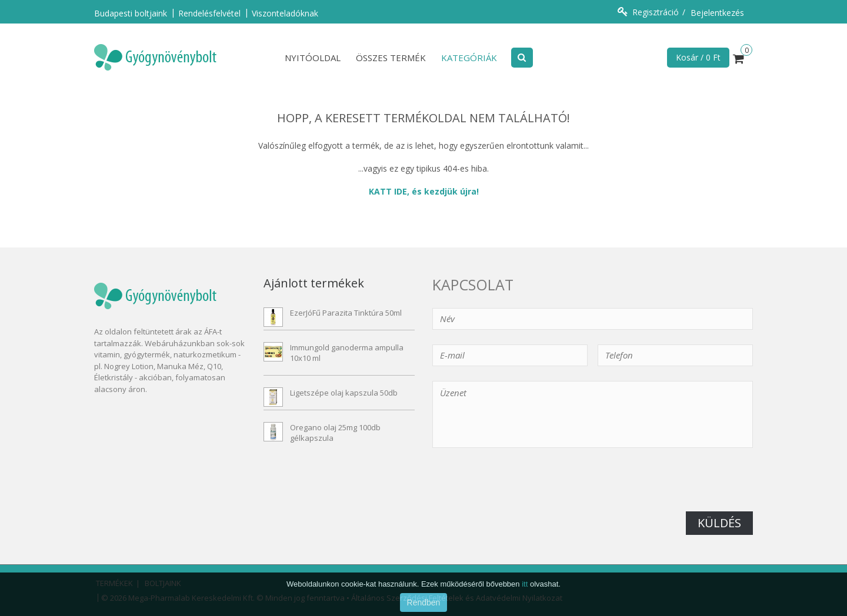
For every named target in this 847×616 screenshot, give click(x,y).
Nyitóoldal (313, 58)
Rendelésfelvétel (209, 13)
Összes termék (391, 58)
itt (525, 600)
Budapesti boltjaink (131, 13)
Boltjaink (163, 583)
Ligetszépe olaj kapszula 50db (344, 393)
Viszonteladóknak (285, 13)
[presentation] (522, 488)
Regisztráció (656, 12)
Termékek (114, 583)
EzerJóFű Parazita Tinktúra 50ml (346, 313)
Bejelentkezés (717, 13)
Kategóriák (469, 58)
